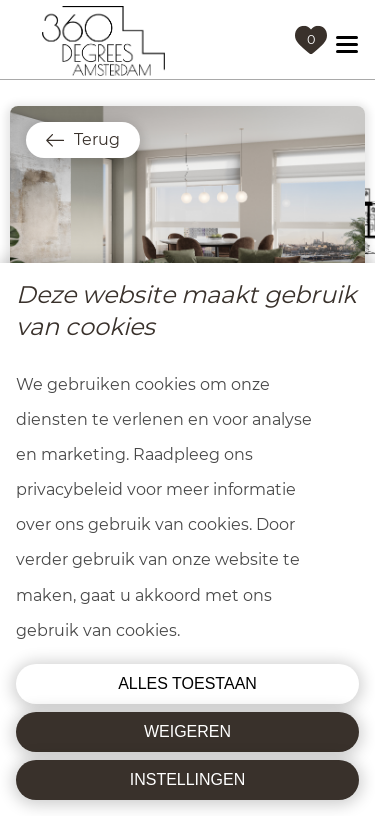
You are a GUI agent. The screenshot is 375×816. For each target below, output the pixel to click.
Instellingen (188, 779)
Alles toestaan (187, 683)
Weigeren (187, 731)
